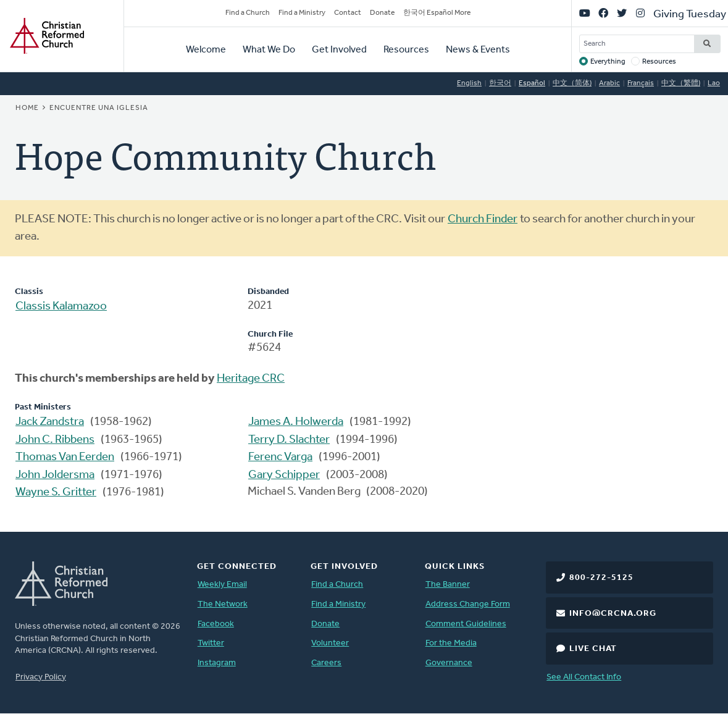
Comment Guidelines (466, 624)
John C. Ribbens (55, 440)
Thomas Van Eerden (65, 457)
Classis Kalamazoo (61, 307)
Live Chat (593, 649)
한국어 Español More (437, 13)
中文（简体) (572, 83)
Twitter (211, 643)
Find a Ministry (302, 13)
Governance (449, 663)
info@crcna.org (613, 614)
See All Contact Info (584, 677)
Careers (326, 663)
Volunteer (330, 643)
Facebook (216, 624)
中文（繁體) (681, 83)
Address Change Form (468, 604)
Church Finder (483, 220)
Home (27, 108)
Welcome (206, 50)
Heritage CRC (251, 379)
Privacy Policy (41, 677)
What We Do (269, 50)
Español (532, 83)
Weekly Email (222, 585)
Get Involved (339, 50)
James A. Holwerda (296, 422)
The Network (223, 604)
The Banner (448, 585)
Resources (406, 50)
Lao (714, 83)
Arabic (609, 83)
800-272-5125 (601, 578)
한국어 (500, 83)
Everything (608, 62)
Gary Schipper (284, 475)
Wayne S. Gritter (56, 493)
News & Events (478, 50)
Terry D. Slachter (289, 440)
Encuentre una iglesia (99, 108)
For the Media (451, 643)
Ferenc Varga (280, 457)
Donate (382, 13)
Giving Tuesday (690, 15)
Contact (348, 13)
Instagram (217, 663)
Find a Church (248, 13)
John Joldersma (55, 475)
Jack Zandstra (50, 422)
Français (641, 83)
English (469, 83)
